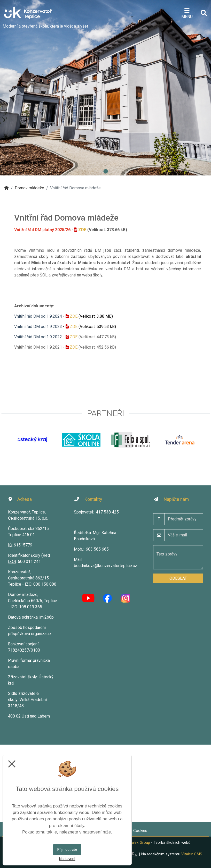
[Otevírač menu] (187, 13)
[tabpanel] (106, 88)
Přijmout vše (67, 849)
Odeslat (178, 578)
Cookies (140, 831)
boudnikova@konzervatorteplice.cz (106, 566)
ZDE (82, 230)
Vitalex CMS (192, 854)
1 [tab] (106, 172)
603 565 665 (97, 549)
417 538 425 (107, 512)
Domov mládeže (29, 188)
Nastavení (67, 859)
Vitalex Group (139, 842)
